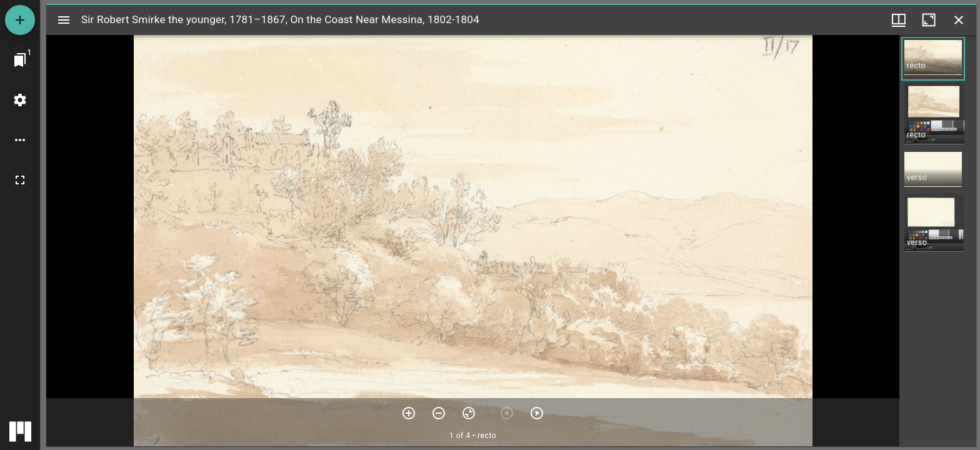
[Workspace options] (20, 140)
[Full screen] (20, 180)
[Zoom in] (409, 413)
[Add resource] (20, 20)
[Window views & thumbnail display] (899, 20)
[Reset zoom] (469, 413)
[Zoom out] (439, 413)
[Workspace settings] (20, 100)
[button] (933, 59)
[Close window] (959, 20)
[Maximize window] (929, 20)
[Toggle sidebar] (64, 20)
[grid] (938, 241)
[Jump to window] (20, 60)
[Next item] (537, 413)
